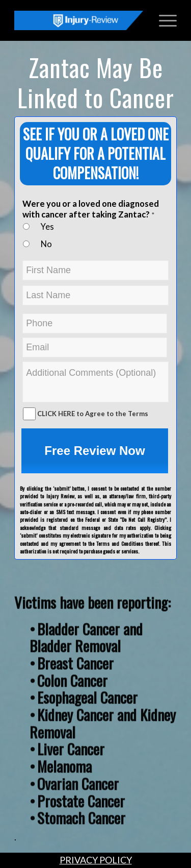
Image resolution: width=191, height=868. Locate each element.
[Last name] (95, 295)
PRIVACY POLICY (96, 860)
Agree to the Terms (117, 414)
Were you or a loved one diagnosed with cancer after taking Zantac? (91, 209)
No (46, 244)
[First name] (95, 270)
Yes (47, 227)
